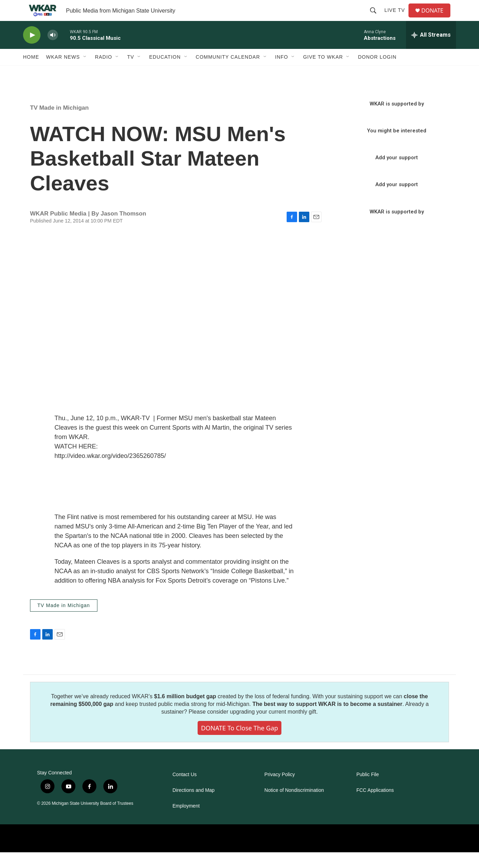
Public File (368, 790)
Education (165, 73)
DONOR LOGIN (377, 73)
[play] (32, 51)
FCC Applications (375, 806)
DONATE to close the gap (240, 744)
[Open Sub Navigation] (85, 73)
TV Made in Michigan (59, 123)
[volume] (53, 51)
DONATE (437, 18)
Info (282, 73)
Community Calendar (228, 73)
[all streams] (431, 51)
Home (31, 73)
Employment (186, 822)
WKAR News (63, 73)
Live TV (397, 18)
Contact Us (185, 790)
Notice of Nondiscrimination (294, 806)
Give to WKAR (323, 73)
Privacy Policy (279, 790)
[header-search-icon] (376, 18)
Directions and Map (194, 806)
